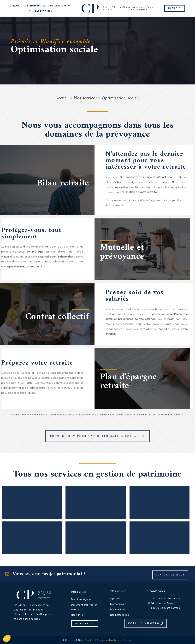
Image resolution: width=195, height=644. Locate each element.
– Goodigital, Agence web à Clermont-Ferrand (107, 640)
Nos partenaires (40, 11)
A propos (16, 6)
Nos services (59, 6)
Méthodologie (35, 6)
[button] (7, 638)
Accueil (62, 98)
